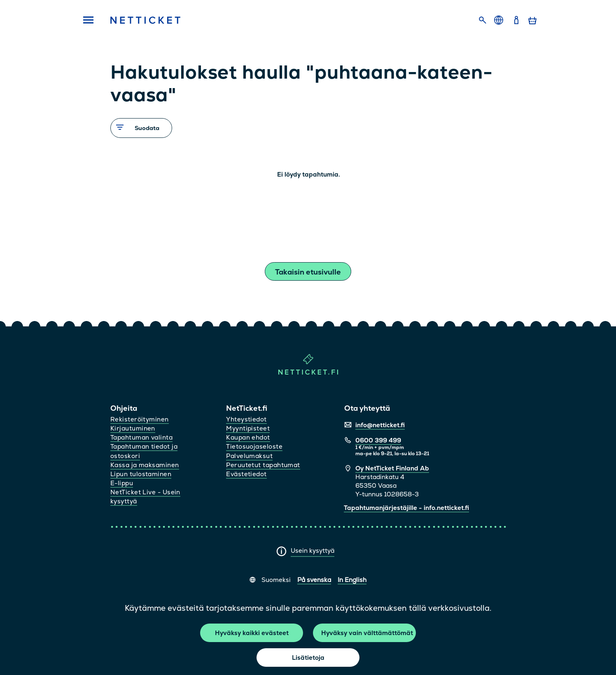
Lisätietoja (308, 658)
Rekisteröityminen (140, 419)
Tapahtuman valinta (141, 437)
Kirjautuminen (133, 428)
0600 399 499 (378, 440)
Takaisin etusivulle (308, 272)
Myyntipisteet (248, 428)
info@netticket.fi (380, 425)
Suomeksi (276, 580)
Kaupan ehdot (248, 437)
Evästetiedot (246, 474)
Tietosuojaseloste (254, 446)
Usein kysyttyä (313, 550)
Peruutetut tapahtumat (263, 465)
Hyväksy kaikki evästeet (252, 633)
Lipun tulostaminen (141, 474)
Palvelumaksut (249, 456)
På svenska (314, 580)
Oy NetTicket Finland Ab (392, 468)
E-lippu (122, 483)
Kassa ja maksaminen (145, 465)
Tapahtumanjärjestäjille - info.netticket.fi (406, 508)
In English (352, 580)
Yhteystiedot (246, 419)
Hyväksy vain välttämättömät (367, 633)
